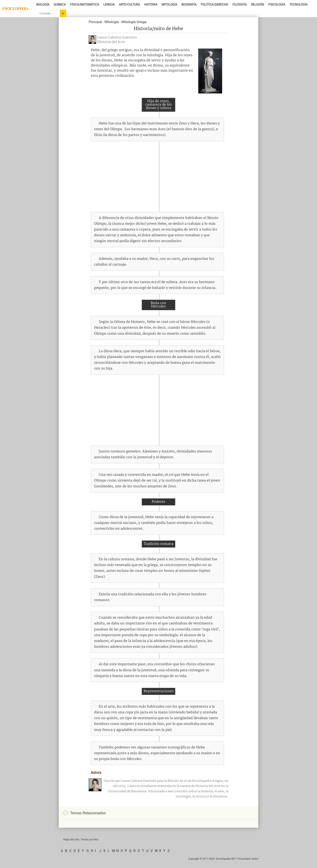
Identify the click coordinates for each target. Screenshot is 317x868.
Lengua (109, 4)
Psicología (277, 4)
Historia (151, 4)
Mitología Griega (134, 22)
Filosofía (240, 4)
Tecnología (298, 4)
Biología (43, 4)
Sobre (255, 859)
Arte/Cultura (129, 4)
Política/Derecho (214, 4)
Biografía (189, 4)
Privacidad (244, 859)
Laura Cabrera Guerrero (117, 38)
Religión (258, 4)
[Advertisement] (158, 177)
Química (60, 4)
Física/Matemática (85, 4)
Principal (95, 22)
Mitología (170, 4)
